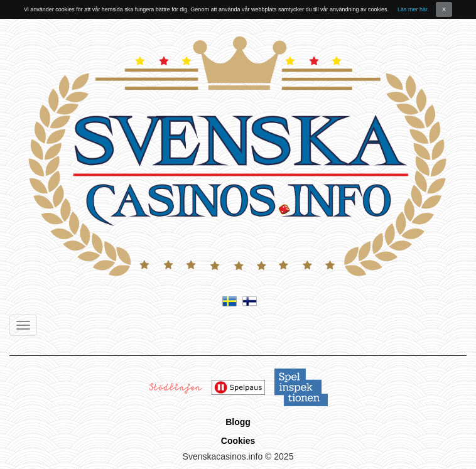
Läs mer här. (413, 9)
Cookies (238, 441)
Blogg (238, 422)
